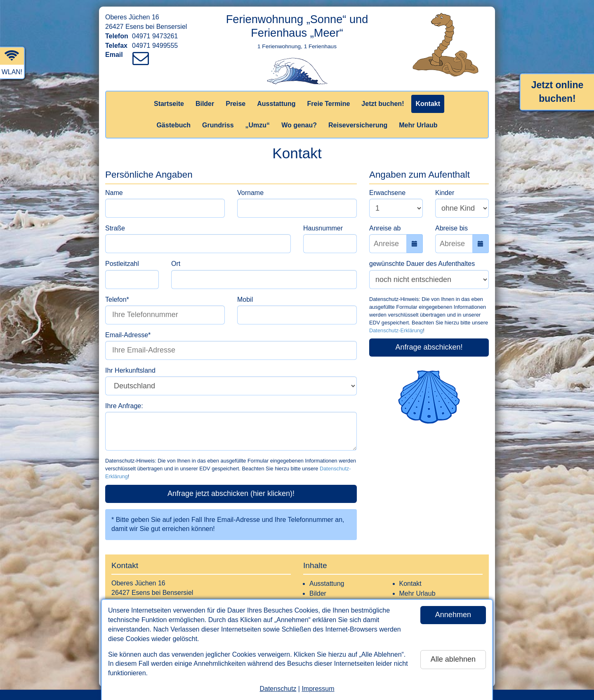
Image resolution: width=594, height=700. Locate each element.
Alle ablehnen (453, 659)
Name (114, 193)
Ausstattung (276, 104)
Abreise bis (451, 228)
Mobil (245, 299)
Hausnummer (323, 228)
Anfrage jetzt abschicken (231, 493)
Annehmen (453, 615)
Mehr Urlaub (418, 125)
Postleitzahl (122, 264)
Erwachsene (387, 193)
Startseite (169, 104)
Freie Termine (329, 104)
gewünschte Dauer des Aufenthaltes (422, 264)
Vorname (250, 193)
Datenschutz (278, 689)
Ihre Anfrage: (124, 406)
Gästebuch (173, 125)
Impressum (318, 689)
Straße (115, 228)
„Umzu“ (258, 125)
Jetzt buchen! (383, 104)
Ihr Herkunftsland (130, 370)
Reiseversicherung (358, 125)
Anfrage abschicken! (429, 347)
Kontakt (428, 104)
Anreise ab (385, 228)
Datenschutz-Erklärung (396, 330)
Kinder (445, 193)
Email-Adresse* (128, 335)
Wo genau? (299, 125)
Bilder (205, 104)
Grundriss (218, 125)
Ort (176, 264)
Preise (236, 104)
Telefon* (117, 299)
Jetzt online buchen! (557, 92)
